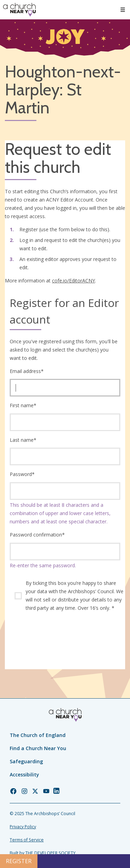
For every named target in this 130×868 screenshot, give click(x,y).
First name (23, 405)
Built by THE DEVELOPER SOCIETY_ (44, 853)
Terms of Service (27, 840)
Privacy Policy (23, 827)
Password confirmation (37, 535)
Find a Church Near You (38, 748)
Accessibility (24, 774)
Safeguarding (26, 761)
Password (22, 474)
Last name (23, 440)
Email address (27, 371)
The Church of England (38, 735)
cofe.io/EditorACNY (73, 281)
